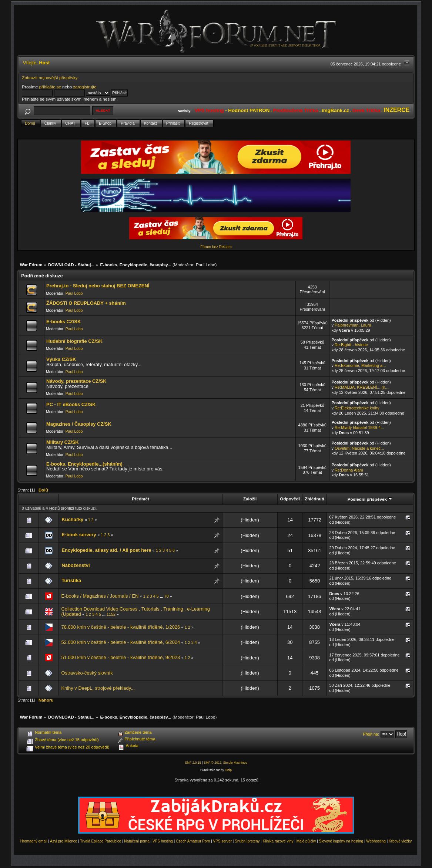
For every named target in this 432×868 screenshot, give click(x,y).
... (162, 596)
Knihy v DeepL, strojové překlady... (98, 688)
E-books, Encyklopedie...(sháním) (84, 464)
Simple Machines (235, 763)
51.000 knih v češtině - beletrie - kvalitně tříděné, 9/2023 (120, 657)
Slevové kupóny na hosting (341, 841)
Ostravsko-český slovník (87, 673)
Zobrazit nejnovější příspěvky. (50, 77)
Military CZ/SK (63, 442)
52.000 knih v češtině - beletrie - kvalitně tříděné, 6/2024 (120, 642)
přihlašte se (50, 87)
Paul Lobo (205, 265)
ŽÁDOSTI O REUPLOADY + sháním (86, 303)
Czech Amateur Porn (193, 841)
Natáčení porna (137, 841)
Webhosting (376, 841)
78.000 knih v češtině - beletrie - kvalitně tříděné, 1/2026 (120, 627)
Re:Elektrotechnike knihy (357, 408)
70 (167, 596)
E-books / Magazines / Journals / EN (100, 596)
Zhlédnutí (314, 499)
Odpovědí (290, 499)
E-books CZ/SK (63, 322)
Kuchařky (72, 519)
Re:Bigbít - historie (351, 345)
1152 (111, 614)
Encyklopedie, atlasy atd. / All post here (106, 550)
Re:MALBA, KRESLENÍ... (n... (362, 387)
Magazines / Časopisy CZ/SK (79, 424)
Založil (250, 499)
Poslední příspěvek (370, 499)
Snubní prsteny (247, 841)
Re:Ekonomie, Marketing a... (360, 365)
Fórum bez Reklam (216, 247)
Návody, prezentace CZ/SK (76, 381)
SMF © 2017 (212, 763)
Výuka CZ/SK (61, 359)
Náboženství (76, 565)
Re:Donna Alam (349, 470)
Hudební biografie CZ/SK (74, 341)
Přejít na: (371, 734)
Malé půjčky (306, 841)
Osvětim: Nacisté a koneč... (359, 448)
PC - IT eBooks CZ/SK (71, 404)
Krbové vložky (400, 841)
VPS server (223, 841)
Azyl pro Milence (63, 841)
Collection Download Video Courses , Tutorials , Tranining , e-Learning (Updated (135, 612)
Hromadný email (34, 841)
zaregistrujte (85, 87)
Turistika (71, 580)
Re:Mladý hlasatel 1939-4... (359, 428)
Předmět (140, 499)
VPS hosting (163, 841)
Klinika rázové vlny (278, 841)
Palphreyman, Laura (353, 325)
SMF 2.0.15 (193, 763)
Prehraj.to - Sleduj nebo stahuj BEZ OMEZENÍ (98, 286)
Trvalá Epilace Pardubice (101, 841)
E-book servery (79, 535)
